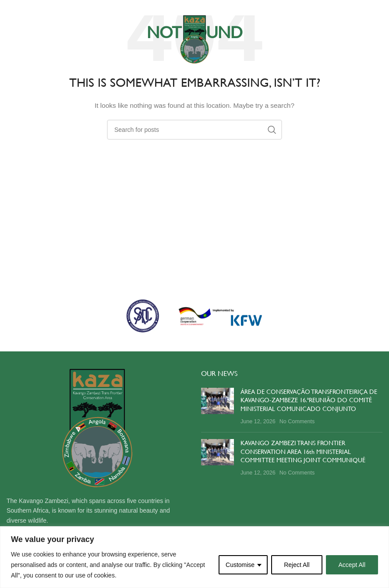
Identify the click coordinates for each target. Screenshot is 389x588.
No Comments (297, 422)
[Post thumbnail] (217, 407)
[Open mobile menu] (27, 39)
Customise (240, 565)
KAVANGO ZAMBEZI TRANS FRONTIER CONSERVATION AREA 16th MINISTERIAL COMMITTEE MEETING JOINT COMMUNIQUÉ (303, 452)
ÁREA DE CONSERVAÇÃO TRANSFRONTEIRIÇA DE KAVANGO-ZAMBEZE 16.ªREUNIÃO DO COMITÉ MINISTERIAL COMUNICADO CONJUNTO (309, 400)
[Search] (194, 130)
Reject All (297, 565)
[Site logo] (194, 39)
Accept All (352, 565)
